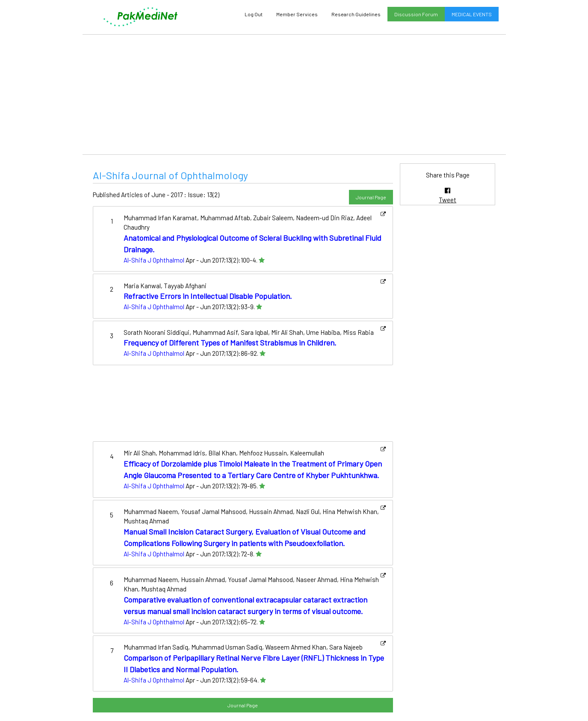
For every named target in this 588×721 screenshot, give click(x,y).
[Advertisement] (294, 95)
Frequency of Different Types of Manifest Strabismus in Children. (230, 343)
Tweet (448, 200)
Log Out (254, 14)
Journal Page (371, 197)
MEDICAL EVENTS (472, 14)
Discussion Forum (416, 14)
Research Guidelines (356, 14)
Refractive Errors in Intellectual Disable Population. (208, 296)
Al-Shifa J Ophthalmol (154, 260)
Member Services (297, 14)
